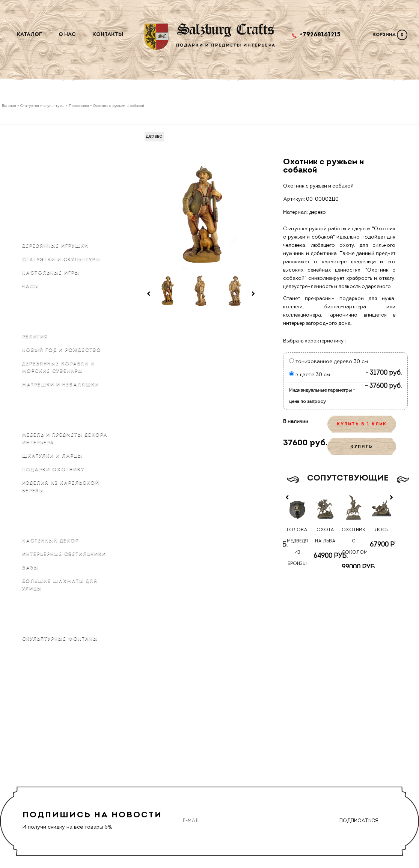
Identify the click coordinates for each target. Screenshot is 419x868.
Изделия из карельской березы (61, 487)
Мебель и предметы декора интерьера (65, 439)
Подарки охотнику (53, 470)
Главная (10, 106)
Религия (35, 337)
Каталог (29, 35)
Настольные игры (51, 273)
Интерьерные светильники (64, 554)
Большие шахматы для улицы (60, 585)
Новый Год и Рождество (62, 350)
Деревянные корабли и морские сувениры (59, 368)
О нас (67, 35)
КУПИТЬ (362, 447)
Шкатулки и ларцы (52, 456)
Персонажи (79, 106)
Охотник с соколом (353, 541)
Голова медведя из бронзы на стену (297, 553)
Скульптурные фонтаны (60, 639)
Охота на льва (325, 536)
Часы (31, 287)
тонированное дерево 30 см (329, 362)
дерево (154, 136)
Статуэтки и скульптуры (42, 106)
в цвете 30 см (310, 375)
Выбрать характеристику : (314, 341)
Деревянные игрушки (55, 246)
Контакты (108, 35)
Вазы (30, 568)
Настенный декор (50, 541)
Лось (381, 530)
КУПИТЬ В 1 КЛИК (362, 424)
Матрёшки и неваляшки (61, 385)
